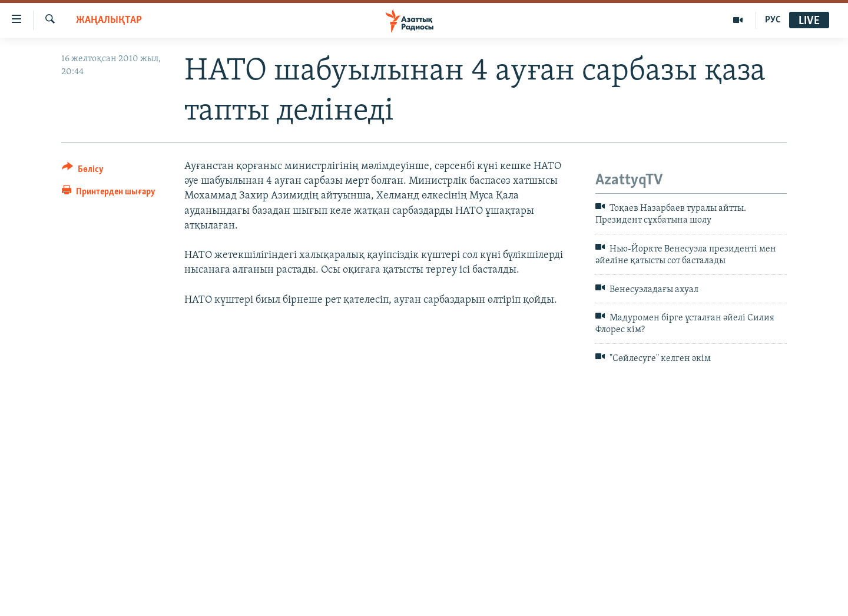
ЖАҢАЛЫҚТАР (109, 20)
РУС (773, 20)
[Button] (83, 171)
